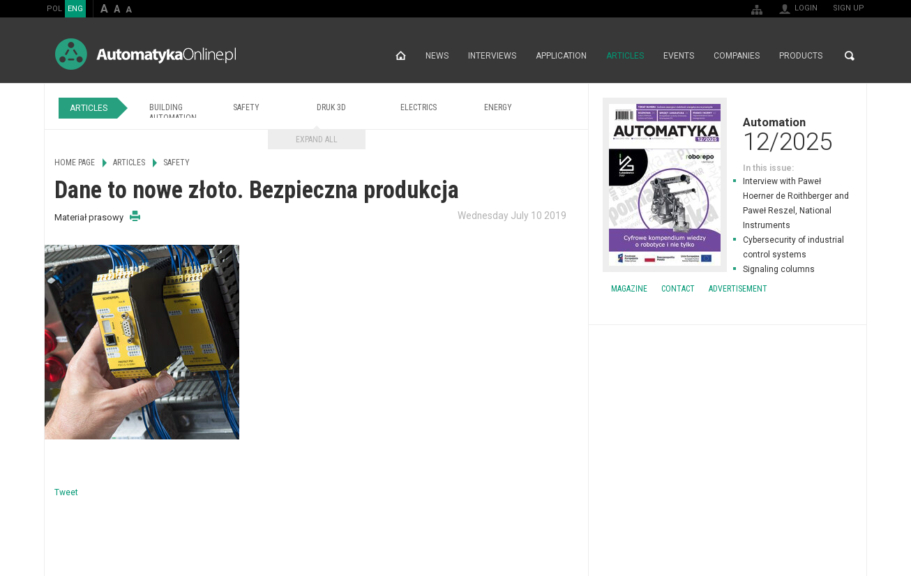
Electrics (419, 107)
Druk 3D (331, 107)
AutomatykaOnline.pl (145, 54)
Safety (246, 107)
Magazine (629, 289)
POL (54, 9)
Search (850, 56)
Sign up (849, 8)
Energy (498, 107)
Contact (678, 289)
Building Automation (173, 113)
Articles (625, 56)
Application (561, 56)
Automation (728, 134)
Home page (401, 56)
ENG (75, 9)
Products (801, 56)
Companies (737, 56)
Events (679, 56)
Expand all (317, 140)
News (437, 56)
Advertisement (738, 289)
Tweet (66, 492)
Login (806, 8)
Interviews (492, 56)
